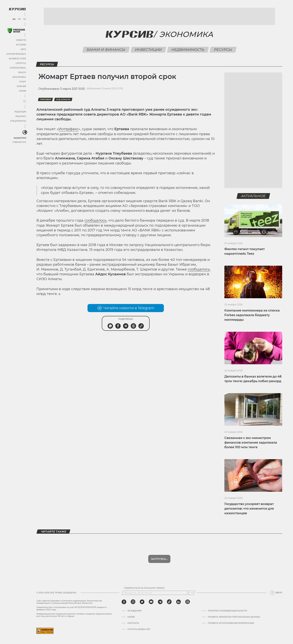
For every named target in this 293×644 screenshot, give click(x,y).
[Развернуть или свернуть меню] (25, 101)
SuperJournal (18, 68)
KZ (25, 19)
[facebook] (124, 602)
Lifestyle (21, 63)
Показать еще (159, 559)
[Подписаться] (192, 593)
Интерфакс (68, 129)
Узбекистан (19, 142)
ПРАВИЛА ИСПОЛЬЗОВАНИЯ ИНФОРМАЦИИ (231, 623)
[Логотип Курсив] (17, 9)
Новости (21, 40)
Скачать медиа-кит (139, 629)
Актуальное (253, 196)
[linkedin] (178, 602)
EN (19, 19)
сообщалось (95, 220)
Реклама (21, 116)
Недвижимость (188, 50)
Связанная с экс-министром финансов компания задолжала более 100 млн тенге (251, 443)
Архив (22, 91)
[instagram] (133, 602)
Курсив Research (16, 54)
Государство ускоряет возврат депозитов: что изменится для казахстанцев (249, 509)
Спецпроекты (18, 121)
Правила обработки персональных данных (234, 617)
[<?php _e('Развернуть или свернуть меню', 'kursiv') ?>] (25, 132)
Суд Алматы (63, 99)
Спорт (23, 82)
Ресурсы (223, 50)
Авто (23, 49)
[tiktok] (169, 602)
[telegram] (160, 602)
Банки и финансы (106, 50)
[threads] (188, 602)
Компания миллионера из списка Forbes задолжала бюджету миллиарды (252, 315)
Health (22, 72)
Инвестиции (148, 50)
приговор (45, 99)
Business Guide (17, 59)
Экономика (19, 77)
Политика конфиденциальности (227, 611)
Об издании (134, 611)
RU (14, 19)
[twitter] (142, 602)
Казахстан (20, 138)
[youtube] (151, 602)
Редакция (20, 112)
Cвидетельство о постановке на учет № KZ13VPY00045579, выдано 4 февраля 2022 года (72, 608)
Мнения (21, 86)
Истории (21, 45)
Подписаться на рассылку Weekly (145, 588)
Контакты (133, 623)
